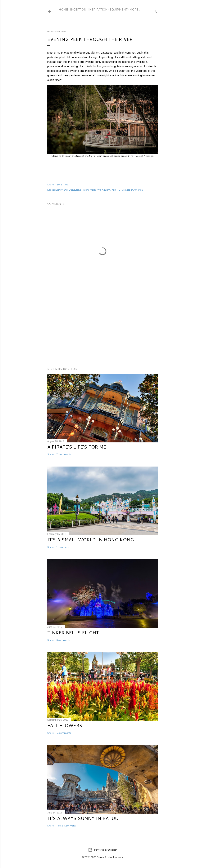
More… (135, 10)
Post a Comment (66, 826)
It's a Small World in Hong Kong (91, 540)
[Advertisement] (102, 331)
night (107, 190)
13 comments (64, 733)
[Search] (155, 11)
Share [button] (50, 185)
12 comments (64, 454)
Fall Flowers (65, 725)
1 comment (63, 547)
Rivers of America (133, 190)
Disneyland (61, 190)
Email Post (63, 185)
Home (63, 10)
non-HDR (117, 190)
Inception (78, 10)
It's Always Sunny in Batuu (83, 818)
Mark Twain (96, 190)
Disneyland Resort (79, 190)
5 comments (63, 640)
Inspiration (98, 10)
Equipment (118, 10)
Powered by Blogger (102, 850)
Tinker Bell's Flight (73, 633)
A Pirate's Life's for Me (77, 447)
